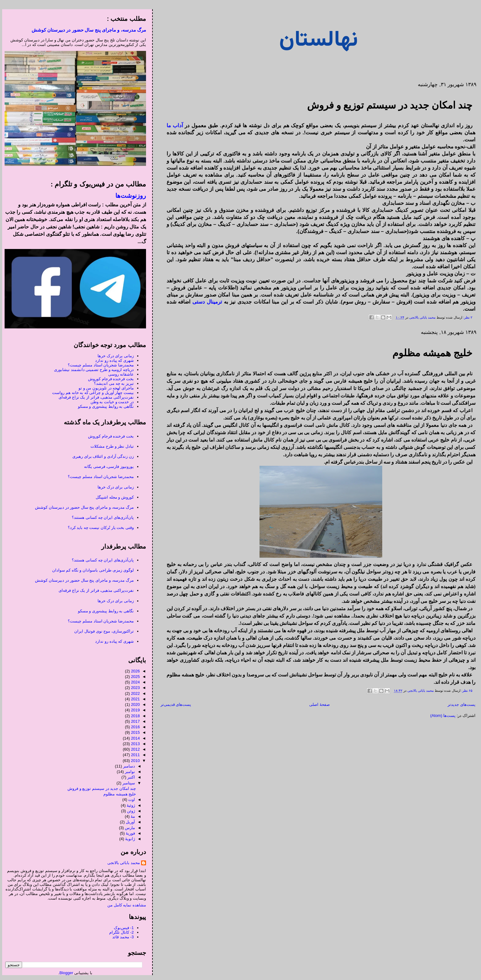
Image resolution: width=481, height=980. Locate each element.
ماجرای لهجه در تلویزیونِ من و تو (104, 388)
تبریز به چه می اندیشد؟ (112, 383)
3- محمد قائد (121, 937)
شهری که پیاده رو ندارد (112, 360)
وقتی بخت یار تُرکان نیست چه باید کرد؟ (99, 528)
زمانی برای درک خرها (114, 356)
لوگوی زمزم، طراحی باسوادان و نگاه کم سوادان (91, 570)
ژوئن (129, 811)
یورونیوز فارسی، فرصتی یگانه (107, 467)
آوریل (128, 822)
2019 (133, 710)
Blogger (64, 973)
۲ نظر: (465, 317)
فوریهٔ (128, 833)
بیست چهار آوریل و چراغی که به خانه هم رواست (91, 393)
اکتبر (129, 777)
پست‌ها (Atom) (441, 716)
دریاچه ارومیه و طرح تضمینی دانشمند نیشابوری (92, 370)
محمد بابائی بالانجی (420, 317)
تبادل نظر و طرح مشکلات (110, 446)
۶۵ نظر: (464, 691)
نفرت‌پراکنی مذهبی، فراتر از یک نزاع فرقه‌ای (94, 397)
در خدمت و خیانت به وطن (110, 402)
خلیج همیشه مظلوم (430, 353)
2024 (133, 682)
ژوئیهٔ (129, 805)
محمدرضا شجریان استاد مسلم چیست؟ (98, 365)
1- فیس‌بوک (122, 928)
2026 (133, 671)
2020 (133, 704)
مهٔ (131, 816)
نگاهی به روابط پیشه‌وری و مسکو (104, 406)
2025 (133, 677)
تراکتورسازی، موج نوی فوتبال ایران (102, 631)
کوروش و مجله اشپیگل (113, 497)
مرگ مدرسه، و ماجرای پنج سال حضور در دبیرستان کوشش (87, 30)
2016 (133, 727)
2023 (133, 688)
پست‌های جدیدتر (459, 704)
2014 (133, 738)
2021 (133, 699)
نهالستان (316, 40)
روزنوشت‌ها (129, 196)
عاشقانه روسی (119, 374)
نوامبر (128, 772)
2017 (133, 721)
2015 (133, 732)
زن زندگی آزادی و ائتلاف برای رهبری (101, 456)
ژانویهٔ (128, 839)
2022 (133, 693)
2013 (133, 744)
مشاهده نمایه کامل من (125, 905)
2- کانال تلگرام (119, 932)
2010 (133, 761)
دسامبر (127, 766)
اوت (129, 800)
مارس (128, 828)
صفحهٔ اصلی (317, 704)
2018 (133, 716)
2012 (133, 749)
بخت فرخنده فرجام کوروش (109, 379)
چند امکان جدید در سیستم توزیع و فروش (388, 105)
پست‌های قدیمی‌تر (174, 704)
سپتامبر (127, 783)
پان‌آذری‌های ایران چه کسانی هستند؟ (100, 517)
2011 (133, 755)
